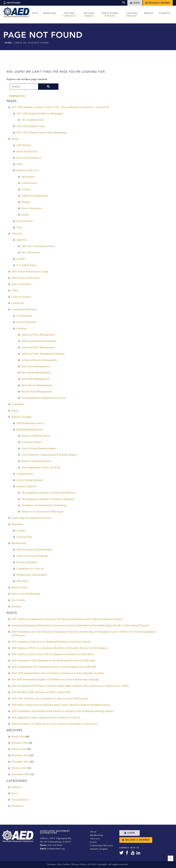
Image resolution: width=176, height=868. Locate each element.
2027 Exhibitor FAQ (33, 120)
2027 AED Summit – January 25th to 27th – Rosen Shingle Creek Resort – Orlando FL (61, 107)
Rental (25, 215)
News (15, 794)
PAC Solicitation (31, 253)
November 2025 (21, 762)
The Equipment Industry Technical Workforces (49, 493)
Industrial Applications (35, 196)
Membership (19, 543)
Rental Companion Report (37, 461)
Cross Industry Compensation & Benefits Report (50, 455)
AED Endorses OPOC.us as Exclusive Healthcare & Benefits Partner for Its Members (60, 648)
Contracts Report (31, 442)
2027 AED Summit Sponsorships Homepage (42, 133)
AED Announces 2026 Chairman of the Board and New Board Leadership (53, 661)
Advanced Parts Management (38, 335)
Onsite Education (27, 322)
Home (8, 43)
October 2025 (19, 768)
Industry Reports (26, 487)
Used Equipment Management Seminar (44, 398)
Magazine (17, 524)
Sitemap (16, 607)
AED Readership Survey (30, 423)
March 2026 (18, 737)
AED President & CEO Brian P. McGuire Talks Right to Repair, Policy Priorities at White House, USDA (70, 686)
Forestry (26, 190)
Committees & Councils (30, 569)
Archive (21, 531)
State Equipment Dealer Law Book (41, 468)
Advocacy (17, 234)
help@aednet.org (56, 848)
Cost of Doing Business (30, 480)
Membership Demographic (32, 575)
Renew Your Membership (26, 594)
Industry (17, 787)
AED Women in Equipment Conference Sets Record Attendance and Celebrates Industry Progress (68, 619)
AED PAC (22, 240)
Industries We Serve (28, 171)
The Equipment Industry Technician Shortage (48, 499)
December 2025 (20, 756)
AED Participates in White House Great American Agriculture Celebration (55, 724)
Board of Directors (27, 152)
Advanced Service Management (39, 360)
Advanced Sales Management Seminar (43, 354)
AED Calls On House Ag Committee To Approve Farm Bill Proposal (50, 699)
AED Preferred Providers (26, 278)
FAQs (19, 164)
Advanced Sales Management (38, 348)
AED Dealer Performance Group (30, 272)
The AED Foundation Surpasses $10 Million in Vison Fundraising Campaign (56, 680)
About (15, 139)
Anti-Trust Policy (22, 284)
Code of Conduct (22, 297)
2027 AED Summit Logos (31, 126)
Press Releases (25, 221)
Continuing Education (25, 310)
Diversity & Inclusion (29, 158)
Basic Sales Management (35, 379)
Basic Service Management (37, 385)
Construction (29, 183)
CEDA (15, 291)
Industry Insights (22, 417)
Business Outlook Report (36, 436)
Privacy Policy (20, 588)
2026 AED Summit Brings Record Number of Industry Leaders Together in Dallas (58, 673)
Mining (26, 202)
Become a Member (158, 3)
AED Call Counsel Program (32, 556)
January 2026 (19, 749)
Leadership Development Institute (31, 518)
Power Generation (32, 209)
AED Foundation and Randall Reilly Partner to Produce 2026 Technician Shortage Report (63, 711)
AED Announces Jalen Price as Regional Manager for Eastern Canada (51, 642)
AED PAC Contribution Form (38, 246)
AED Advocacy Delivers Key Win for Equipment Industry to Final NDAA (53, 655)
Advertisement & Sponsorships (34, 550)
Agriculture (28, 177)
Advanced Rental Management (39, 341)
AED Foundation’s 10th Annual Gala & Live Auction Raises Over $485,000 (54, 667)
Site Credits (18, 600)
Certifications (25, 316)
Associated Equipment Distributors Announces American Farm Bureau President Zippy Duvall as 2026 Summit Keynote (81, 626)
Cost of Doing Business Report (39, 449)
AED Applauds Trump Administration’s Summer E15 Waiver (46, 718)
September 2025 (21, 775)
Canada (21, 259)
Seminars (22, 329)
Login (135, 3)
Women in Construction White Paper (43, 512)
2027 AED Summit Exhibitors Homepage (40, 114)
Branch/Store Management (37, 392)
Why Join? (22, 581)
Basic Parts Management (36, 367)
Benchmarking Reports (30, 430)
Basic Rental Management (36, 373)
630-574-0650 (12, 3)
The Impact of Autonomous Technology (45, 506)
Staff (19, 228)
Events (93, 842)
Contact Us (17, 96)
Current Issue (24, 537)
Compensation (25, 474)
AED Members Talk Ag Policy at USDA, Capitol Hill (41, 692)
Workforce (18, 806)
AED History (24, 145)
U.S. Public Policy (27, 265)
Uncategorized (20, 800)
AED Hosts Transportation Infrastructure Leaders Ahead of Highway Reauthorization (61, 705)
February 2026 (20, 743)
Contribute (18, 404)
